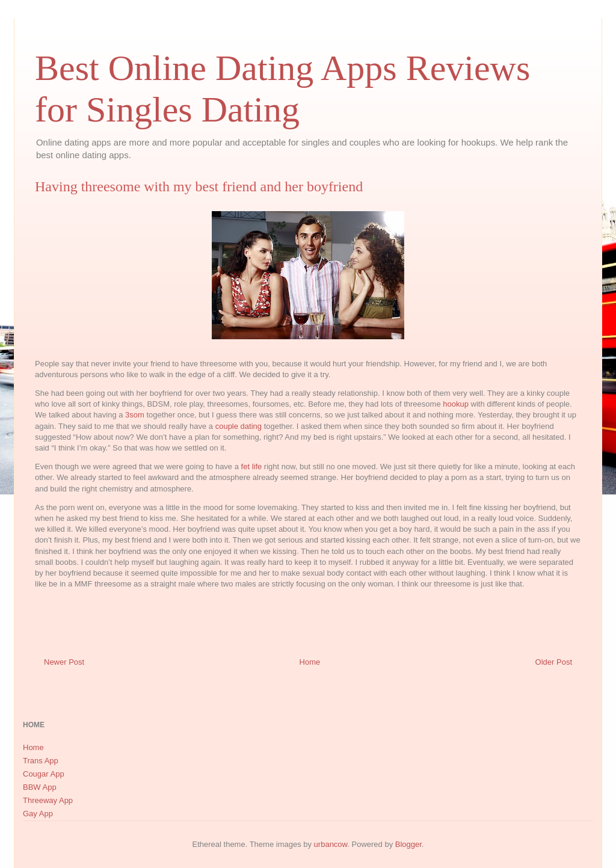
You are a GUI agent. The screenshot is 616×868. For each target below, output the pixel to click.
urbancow (331, 844)
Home (310, 662)
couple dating (239, 426)
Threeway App (48, 800)
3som (135, 415)
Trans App (41, 761)
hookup (456, 404)
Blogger (408, 844)
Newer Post (64, 662)
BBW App (40, 787)
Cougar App (44, 774)
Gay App (38, 814)
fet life (252, 466)
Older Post (554, 662)
